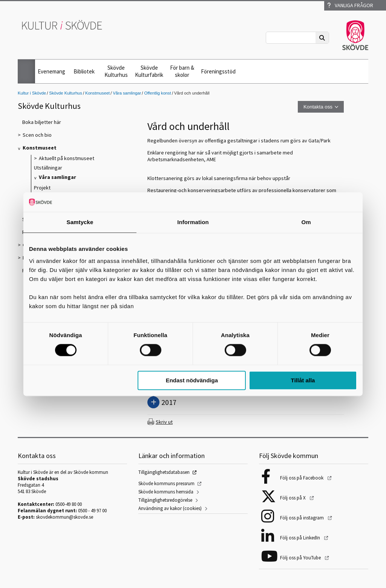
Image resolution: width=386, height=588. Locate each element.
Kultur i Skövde (32, 93)
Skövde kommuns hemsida (166, 492)
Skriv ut (164, 422)
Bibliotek (84, 71)
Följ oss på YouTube (301, 558)
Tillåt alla (303, 380)
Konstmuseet (97, 93)
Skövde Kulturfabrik (149, 71)
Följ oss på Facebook (302, 478)
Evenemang (51, 71)
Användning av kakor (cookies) (170, 508)
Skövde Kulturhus (116, 71)
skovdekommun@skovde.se (64, 517)
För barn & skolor (182, 71)
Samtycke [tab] (80, 222)
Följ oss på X (293, 498)
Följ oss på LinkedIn (301, 538)
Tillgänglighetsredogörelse (165, 500)
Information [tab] (193, 222)
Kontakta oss (318, 107)
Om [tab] (306, 222)
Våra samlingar (127, 93)
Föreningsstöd (218, 71)
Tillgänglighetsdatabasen (164, 472)
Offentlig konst (157, 93)
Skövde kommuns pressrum (166, 483)
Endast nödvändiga (192, 380)
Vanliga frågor (350, 5)
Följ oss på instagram (303, 518)
